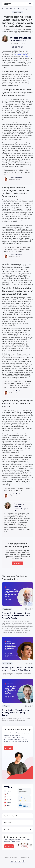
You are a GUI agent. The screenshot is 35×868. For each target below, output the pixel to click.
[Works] (11, 797)
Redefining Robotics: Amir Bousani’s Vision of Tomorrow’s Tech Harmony (17, 669)
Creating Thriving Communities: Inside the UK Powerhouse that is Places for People (16, 616)
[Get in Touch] (17, 563)
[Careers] (11, 794)
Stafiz (28, 57)
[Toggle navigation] (30, 4)
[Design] (11, 803)
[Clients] (11, 800)
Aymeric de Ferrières (20, 55)
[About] (11, 791)
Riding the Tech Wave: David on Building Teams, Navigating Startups (15, 713)
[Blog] (11, 806)
